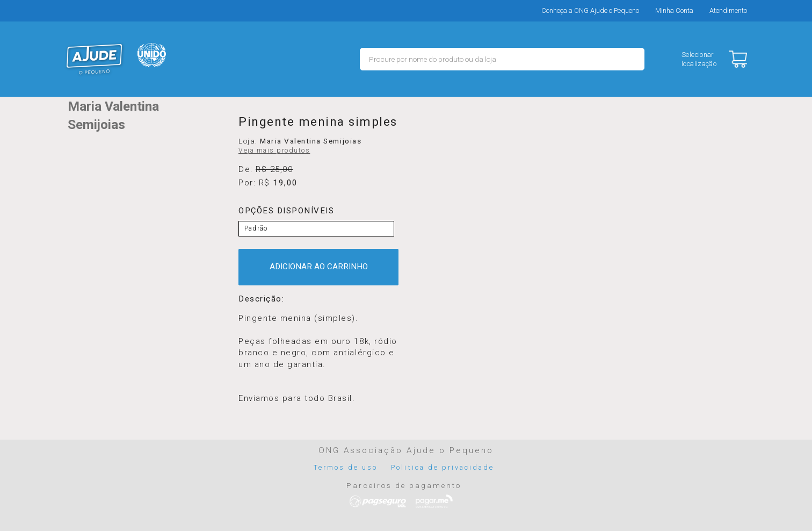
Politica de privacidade (443, 467)
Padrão (256, 228)
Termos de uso (346, 467)
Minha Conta (674, 10)
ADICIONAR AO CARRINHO (319, 267)
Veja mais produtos (274, 150)
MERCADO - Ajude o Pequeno (95, 59)
